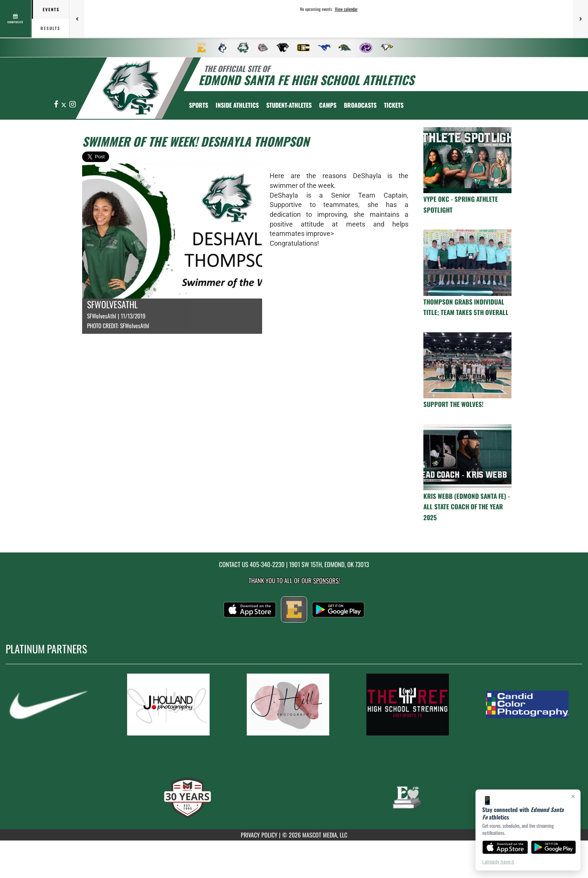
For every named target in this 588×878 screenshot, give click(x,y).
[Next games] (580, 19)
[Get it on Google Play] (554, 847)
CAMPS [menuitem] (328, 105)
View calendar (346, 9)
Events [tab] (51, 9)
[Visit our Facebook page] (57, 104)
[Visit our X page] (64, 104)
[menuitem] (201, 48)
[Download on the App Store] (505, 847)
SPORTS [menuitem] (199, 105)
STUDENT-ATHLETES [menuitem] (289, 105)
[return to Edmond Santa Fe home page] (131, 88)
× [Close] (573, 796)
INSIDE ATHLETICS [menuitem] (237, 105)
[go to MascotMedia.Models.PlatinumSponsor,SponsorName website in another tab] (55, 705)
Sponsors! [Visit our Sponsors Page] (326, 580)
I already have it (498, 862)
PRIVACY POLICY (259, 835)
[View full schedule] (16, 19)
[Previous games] (77, 19)
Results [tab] (50, 28)
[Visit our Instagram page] (73, 104)
